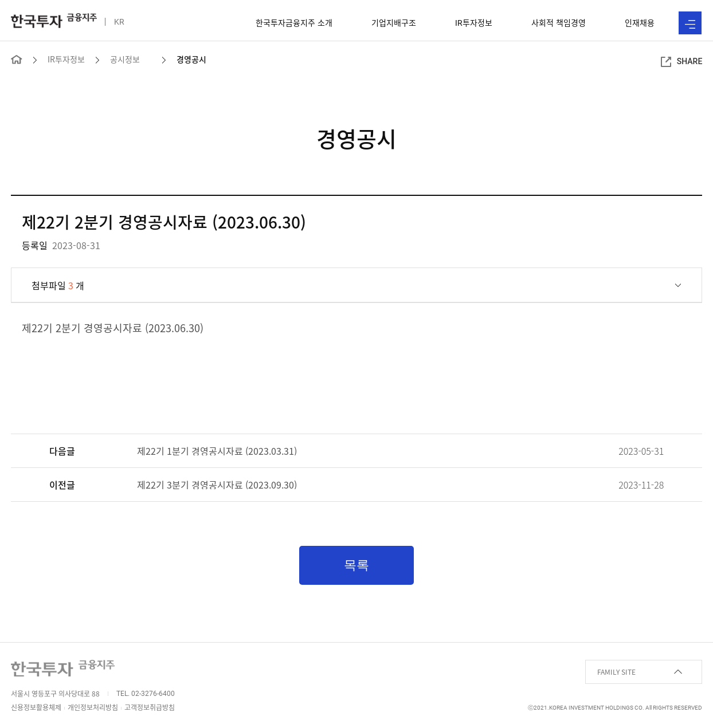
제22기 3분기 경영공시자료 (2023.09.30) (217, 485)
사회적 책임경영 (559, 22)
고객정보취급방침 (150, 707)
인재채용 (640, 22)
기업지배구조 (394, 22)
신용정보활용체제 (36, 707)
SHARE (682, 62)
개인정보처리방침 (93, 707)
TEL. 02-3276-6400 (146, 694)
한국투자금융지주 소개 (294, 22)
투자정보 (474, 22)
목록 (356, 565)
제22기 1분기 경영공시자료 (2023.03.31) (217, 451)
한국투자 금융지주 (54, 21)
